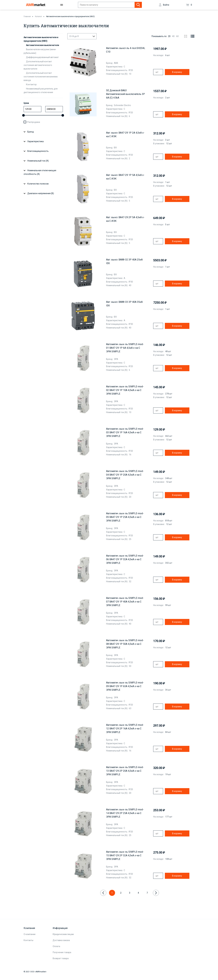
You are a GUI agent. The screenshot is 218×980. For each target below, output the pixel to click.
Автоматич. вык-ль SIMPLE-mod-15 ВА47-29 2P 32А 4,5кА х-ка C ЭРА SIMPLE (125, 855)
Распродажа (34, 122)
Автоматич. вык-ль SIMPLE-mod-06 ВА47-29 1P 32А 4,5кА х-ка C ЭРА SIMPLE (125, 559)
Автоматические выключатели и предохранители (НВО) (70, 16)
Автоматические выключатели (43, 45)
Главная (27, 16)
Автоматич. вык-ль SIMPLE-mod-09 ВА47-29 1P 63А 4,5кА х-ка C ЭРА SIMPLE (125, 686)
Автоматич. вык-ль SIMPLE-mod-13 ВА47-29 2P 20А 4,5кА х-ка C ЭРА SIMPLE (125, 771)
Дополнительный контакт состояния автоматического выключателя (38, 65)
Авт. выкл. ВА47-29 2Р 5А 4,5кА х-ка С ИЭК (125, 219)
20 (169, 36)
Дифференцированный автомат (42, 57)
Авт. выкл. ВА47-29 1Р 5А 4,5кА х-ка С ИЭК (125, 177)
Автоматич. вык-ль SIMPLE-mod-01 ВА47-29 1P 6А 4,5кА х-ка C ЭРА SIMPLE (125, 348)
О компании (30, 934)
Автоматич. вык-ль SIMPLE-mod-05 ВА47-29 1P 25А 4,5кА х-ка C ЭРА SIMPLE (125, 517)
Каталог (38, 16)
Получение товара (62, 952)
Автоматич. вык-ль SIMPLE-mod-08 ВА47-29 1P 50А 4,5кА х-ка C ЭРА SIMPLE (125, 644)
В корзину (177, 72)
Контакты (28, 940)
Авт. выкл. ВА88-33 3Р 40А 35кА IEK (124, 304)
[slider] (24, 115)
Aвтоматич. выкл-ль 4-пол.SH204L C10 (126, 50)
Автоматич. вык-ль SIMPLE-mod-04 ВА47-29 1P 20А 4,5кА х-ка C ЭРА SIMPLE (125, 475)
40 (173, 36)
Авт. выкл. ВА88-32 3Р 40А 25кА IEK (124, 261)
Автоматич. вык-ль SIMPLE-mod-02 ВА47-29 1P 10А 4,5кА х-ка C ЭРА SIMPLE (125, 390)
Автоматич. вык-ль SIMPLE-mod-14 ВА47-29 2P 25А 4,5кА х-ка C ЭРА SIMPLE (125, 813)
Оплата (56, 946)
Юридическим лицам (63, 934)
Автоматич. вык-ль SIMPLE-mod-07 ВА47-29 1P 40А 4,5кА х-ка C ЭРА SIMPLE (125, 602)
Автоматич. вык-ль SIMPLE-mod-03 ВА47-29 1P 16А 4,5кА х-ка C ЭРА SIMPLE (125, 432)
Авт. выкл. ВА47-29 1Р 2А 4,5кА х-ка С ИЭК (125, 135)
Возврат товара (61, 958)
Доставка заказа (61, 940)
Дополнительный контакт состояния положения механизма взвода (41, 77)
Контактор (31, 84)
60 (177, 36)
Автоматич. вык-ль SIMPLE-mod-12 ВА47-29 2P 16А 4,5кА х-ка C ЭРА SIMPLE (125, 729)
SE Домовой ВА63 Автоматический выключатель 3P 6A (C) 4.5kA (126, 94)
